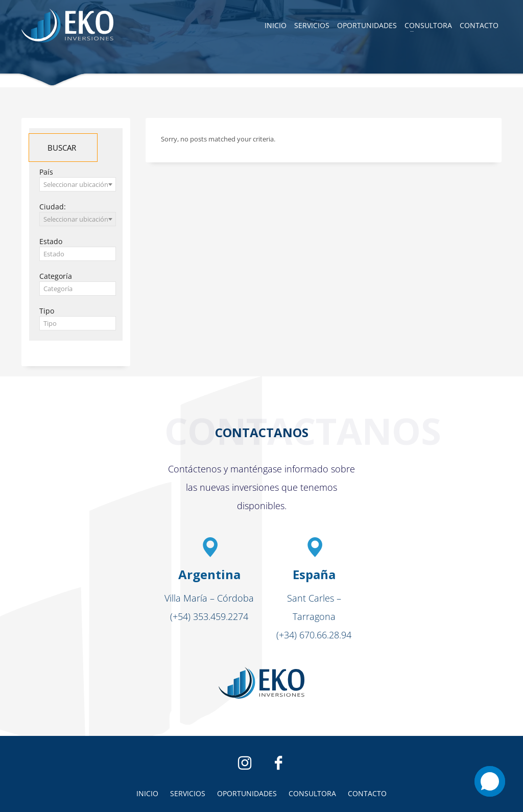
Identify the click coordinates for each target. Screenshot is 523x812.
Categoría (56, 276)
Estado (51, 241)
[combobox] (78, 184)
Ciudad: (53, 207)
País (46, 172)
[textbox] (78, 254)
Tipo (47, 311)
